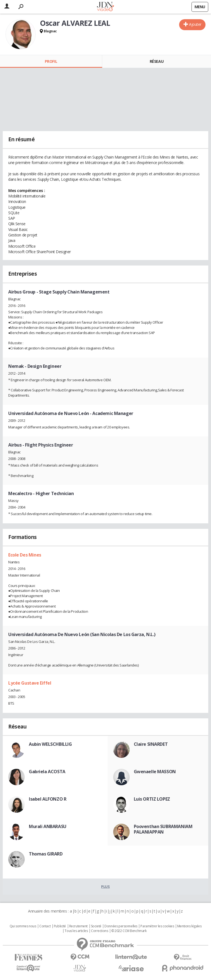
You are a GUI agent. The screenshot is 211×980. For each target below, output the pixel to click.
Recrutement (78, 926)
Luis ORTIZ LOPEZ (152, 799)
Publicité (60, 926)
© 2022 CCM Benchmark (129, 931)
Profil (51, 61)
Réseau (157, 61)
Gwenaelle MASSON (155, 772)
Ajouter (195, 24)
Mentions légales (189, 926)
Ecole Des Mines (25, 555)
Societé (96, 926)
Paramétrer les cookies (157, 926)
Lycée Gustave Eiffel (30, 683)
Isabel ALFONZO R (48, 799)
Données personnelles (121, 926)
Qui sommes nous (23, 926)
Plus (105, 886)
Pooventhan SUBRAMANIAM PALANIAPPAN (163, 829)
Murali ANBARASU (48, 826)
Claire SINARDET (151, 744)
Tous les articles (76, 931)
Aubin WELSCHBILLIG (50, 744)
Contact (45, 926)
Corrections (99, 931)
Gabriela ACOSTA (47, 772)
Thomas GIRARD (46, 854)
